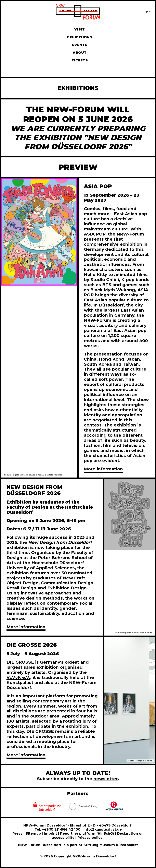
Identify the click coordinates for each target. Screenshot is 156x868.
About (80, 53)
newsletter (106, 779)
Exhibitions (80, 37)
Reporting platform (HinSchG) (87, 833)
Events (80, 45)
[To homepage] (78, 12)
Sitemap (34, 833)
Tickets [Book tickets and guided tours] (80, 60)
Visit (80, 29)
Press (17, 833)
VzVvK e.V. (18, 677)
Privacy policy (90, 837)
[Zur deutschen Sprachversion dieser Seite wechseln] (148, 12)
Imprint (50, 833)
